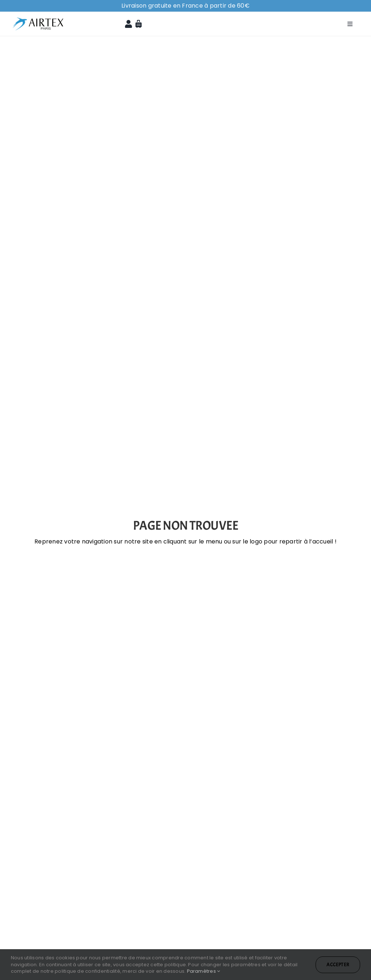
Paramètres (204, 971)
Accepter (338, 965)
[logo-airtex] (38, 15)
